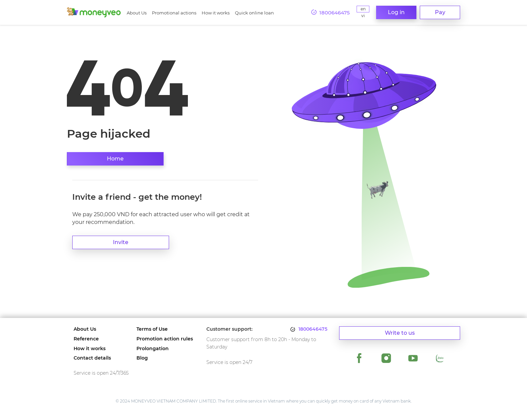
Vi (363, 16)
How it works (216, 13)
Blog (142, 358)
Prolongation (153, 349)
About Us (137, 13)
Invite (121, 242)
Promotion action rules (165, 339)
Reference (86, 339)
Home (115, 159)
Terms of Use (152, 329)
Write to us (400, 333)
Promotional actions (174, 13)
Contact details (92, 358)
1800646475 (313, 329)
